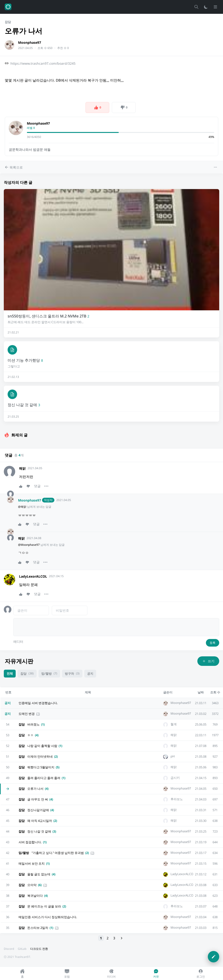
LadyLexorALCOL (33, 576)
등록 (213, 643)
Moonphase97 (30, 42)
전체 (10, 673)
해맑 (22, 468)
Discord (9, 949)
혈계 (174, 724)
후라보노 (177, 799)
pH (173, 756)
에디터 (18, 641)
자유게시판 (19, 661)
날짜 (201, 692)
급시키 (175, 778)
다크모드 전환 (39, 949)
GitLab (22, 949)
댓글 (37, 486)
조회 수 (215, 692)
